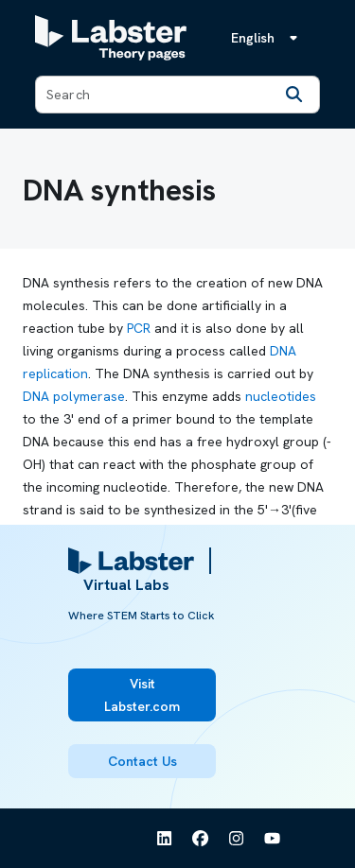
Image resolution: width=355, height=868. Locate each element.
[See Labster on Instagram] (237, 839)
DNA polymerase (74, 396)
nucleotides (281, 396)
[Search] (294, 95)
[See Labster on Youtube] (273, 839)
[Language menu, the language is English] (268, 38)
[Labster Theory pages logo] (111, 38)
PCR (139, 328)
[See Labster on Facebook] (201, 839)
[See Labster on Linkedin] (165, 839)
